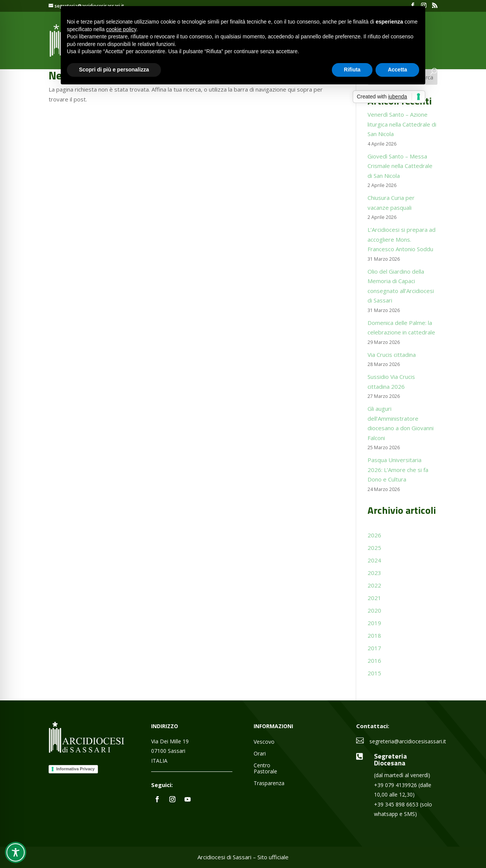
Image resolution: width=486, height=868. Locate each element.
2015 (374, 673)
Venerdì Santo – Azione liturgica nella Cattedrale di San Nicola (402, 124)
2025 (374, 548)
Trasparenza (269, 783)
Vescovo (264, 742)
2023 (374, 573)
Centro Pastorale (265, 768)
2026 (374, 535)
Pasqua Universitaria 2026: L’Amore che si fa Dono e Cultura (398, 470)
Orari (260, 754)
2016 (374, 661)
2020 (374, 610)
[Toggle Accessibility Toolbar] (16, 852)
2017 (374, 648)
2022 (374, 585)
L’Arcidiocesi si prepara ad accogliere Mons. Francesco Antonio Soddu (402, 239)
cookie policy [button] (121, 29)
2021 (374, 598)
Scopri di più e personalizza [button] (114, 70)
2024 (374, 560)
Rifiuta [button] (352, 70)
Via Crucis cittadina (392, 355)
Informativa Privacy (76, 769)
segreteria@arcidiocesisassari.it (408, 741)
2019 (374, 623)
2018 (374, 635)
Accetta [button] (397, 70)
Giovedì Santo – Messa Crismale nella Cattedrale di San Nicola (400, 166)
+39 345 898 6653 (396, 804)
